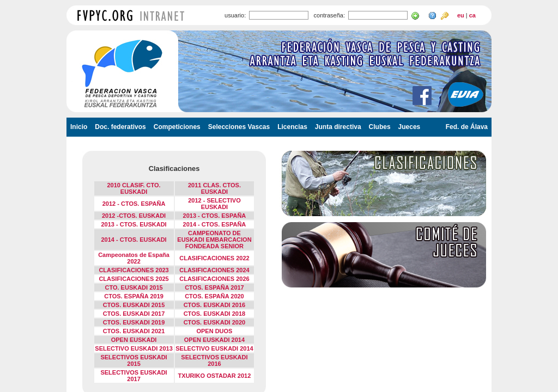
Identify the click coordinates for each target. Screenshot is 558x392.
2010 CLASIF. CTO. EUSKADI (134, 188)
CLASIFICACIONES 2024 (214, 270)
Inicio (79, 127)
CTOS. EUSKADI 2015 (134, 305)
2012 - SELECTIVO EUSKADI (214, 204)
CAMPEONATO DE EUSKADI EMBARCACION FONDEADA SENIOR (214, 240)
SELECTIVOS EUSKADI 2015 (134, 360)
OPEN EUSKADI (134, 340)
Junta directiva (338, 127)
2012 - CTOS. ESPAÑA (134, 204)
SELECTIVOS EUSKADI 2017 (134, 376)
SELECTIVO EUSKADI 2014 (214, 348)
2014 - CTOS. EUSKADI (134, 240)
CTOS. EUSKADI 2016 (215, 305)
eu (461, 15)
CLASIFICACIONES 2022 (214, 258)
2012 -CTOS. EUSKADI (134, 216)
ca (472, 15)
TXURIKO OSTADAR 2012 (215, 376)
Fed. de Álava (467, 127)
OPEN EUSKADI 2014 (214, 340)
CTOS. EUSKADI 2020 (215, 322)
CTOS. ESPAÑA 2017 (214, 287)
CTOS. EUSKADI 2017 (134, 314)
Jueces (410, 127)
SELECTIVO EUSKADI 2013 (134, 348)
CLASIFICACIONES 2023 (134, 270)
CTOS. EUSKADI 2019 (134, 322)
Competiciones (177, 127)
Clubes (380, 127)
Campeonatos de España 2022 (134, 258)
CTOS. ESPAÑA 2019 (134, 296)
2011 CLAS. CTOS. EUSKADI (214, 188)
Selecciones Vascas (239, 127)
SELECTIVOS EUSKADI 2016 (214, 360)
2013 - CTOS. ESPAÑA (215, 216)
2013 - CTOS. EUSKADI (134, 224)
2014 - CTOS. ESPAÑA (215, 224)
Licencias (292, 127)
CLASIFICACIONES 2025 (134, 279)
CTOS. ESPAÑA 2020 (214, 296)
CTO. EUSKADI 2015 (134, 287)
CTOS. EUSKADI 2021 (134, 331)
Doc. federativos (120, 127)
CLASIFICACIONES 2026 (214, 279)
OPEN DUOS (214, 331)
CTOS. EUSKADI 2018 (215, 314)
